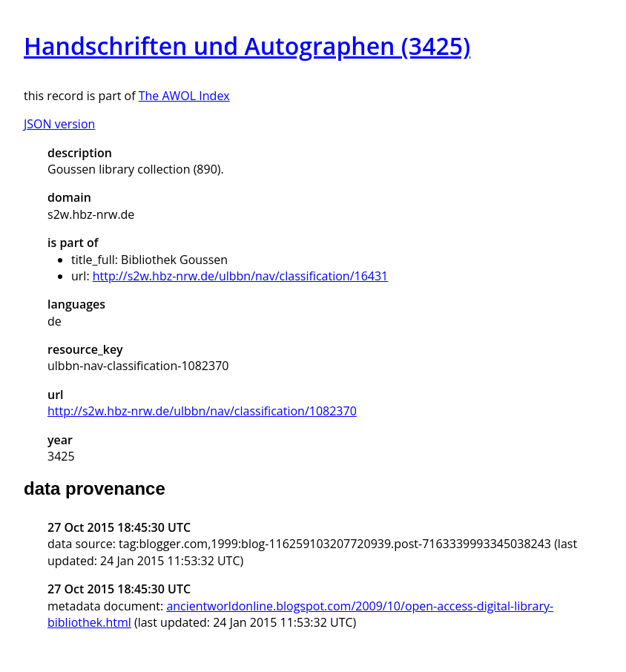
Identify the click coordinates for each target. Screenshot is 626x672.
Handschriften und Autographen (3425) (247, 46)
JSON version (59, 124)
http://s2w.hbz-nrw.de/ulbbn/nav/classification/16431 (240, 276)
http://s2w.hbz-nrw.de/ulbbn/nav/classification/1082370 (202, 411)
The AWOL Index (184, 96)
